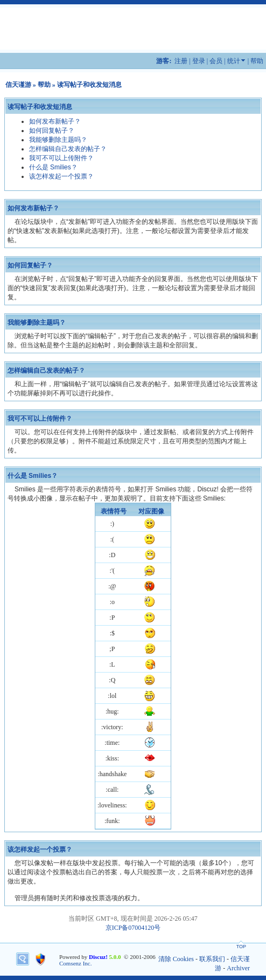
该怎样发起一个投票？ (61, 176)
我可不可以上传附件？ (61, 158)
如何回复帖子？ (52, 131)
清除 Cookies (176, 959)
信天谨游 (18, 85)
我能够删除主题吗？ (58, 140)
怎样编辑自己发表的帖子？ (68, 149)
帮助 (257, 61)
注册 (181, 61)
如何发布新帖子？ (55, 121)
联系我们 (212, 959)
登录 (199, 61)
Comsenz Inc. (75, 963)
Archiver (238, 968)
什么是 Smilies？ (53, 167)
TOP (241, 947)
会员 (216, 61)
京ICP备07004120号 (133, 928)
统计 (234, 61)
